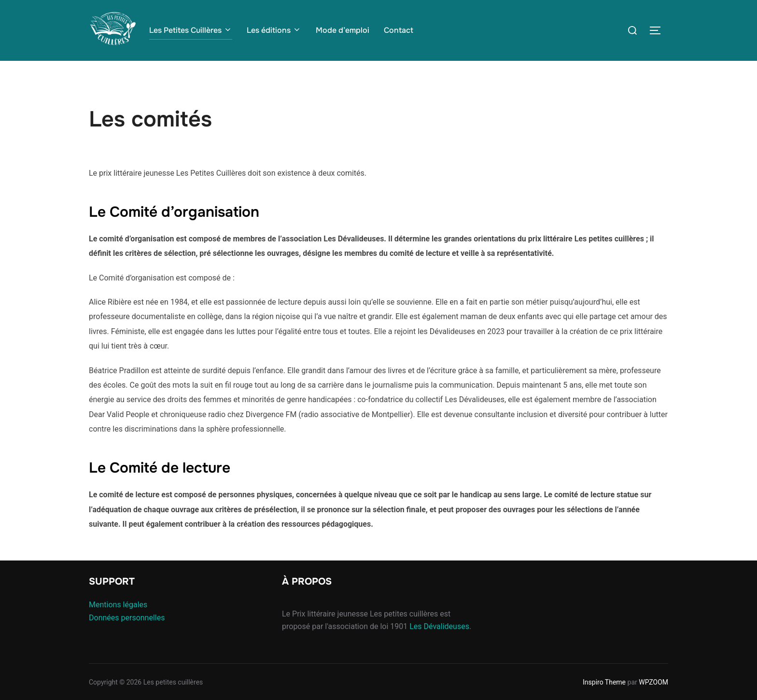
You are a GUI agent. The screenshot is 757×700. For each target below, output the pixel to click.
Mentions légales (118, 605)
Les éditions (274, 30)
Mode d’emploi (343, 30)
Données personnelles (127, 618)
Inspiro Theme (604, 682)
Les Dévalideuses (439, 626)
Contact (399, 30)
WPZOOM (653, 682)
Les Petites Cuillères (191, 30)
